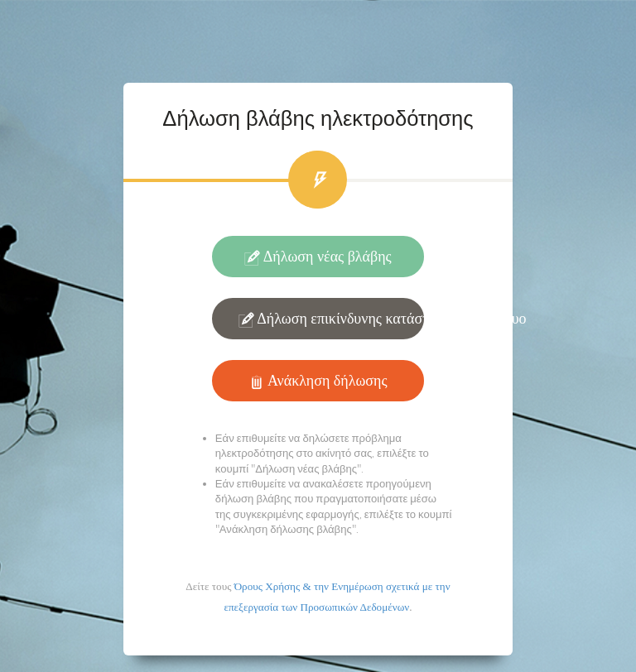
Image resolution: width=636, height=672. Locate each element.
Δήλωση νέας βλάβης (318, 257)
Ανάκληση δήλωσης (318, 381)
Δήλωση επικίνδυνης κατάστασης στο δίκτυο (332, 319)
